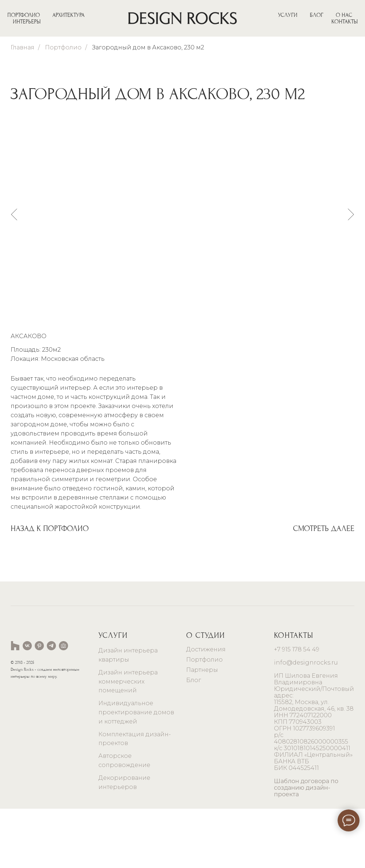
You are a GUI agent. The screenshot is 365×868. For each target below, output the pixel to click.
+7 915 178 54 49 (297, 709)
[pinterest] (39, 705)
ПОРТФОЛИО (24, 15)
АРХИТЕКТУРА (68, 15)
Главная (22, 47)
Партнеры (202, 729)
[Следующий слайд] (351, 214)
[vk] (27, 705)
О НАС (344, 15)
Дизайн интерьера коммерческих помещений (128, 741)
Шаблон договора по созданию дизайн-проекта (306, 847)
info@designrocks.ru (306, 722)
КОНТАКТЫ (345, 22)
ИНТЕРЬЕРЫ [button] (27, 22)
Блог (194, 739)
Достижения (206, 709)
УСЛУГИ (288, 15)
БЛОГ (317, 15)
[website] (15, 705)
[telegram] (51, 705)
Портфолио (63, 47)
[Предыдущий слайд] (14, 214)
